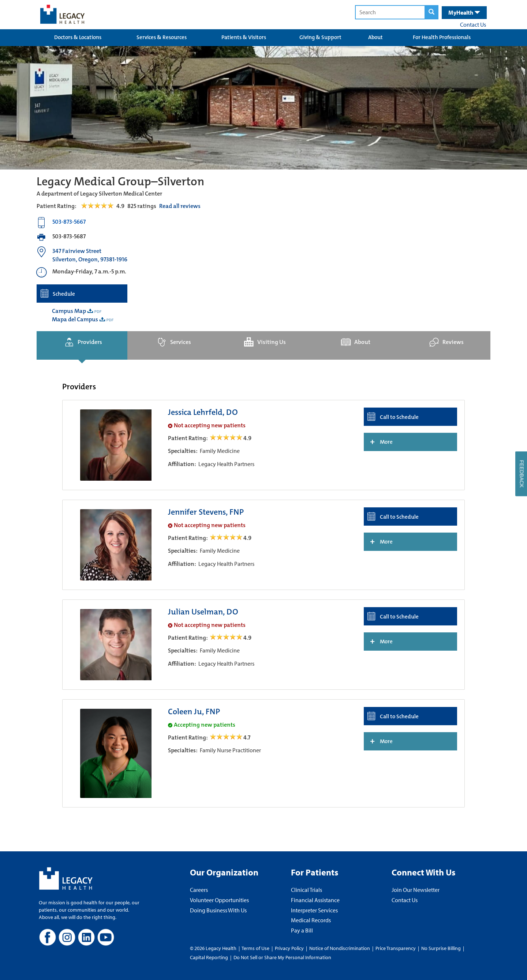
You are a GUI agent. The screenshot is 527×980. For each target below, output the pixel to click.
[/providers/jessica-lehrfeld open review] (227, 438)
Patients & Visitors (244, 37)
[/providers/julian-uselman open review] (227, 638)
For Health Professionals (442, 37)
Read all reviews (180, 206)
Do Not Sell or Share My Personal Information (282, 957)
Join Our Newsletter (416, 890)
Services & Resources (162, 37)
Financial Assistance (315, 900)
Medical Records (311, 920)
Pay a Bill (302, 930)
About (375, 37)
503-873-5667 (69, 222)
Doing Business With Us (218, 910)
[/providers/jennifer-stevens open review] (227, 538)
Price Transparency (396, 948)
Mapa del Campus (75, 319)
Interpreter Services (314, 910)
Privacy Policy (289, 948)
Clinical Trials (307, 890)
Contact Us (473, 24)
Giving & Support (320, 37)
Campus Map (69, 311)
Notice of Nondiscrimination (340, 948)
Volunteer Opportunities (219, 900)
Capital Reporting (209, 957)
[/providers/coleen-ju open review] (227, 737)
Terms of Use (256, 948)
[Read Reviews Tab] (102, 206)
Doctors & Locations (78, 37)
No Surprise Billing (441, 948)
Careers (199, 890)
